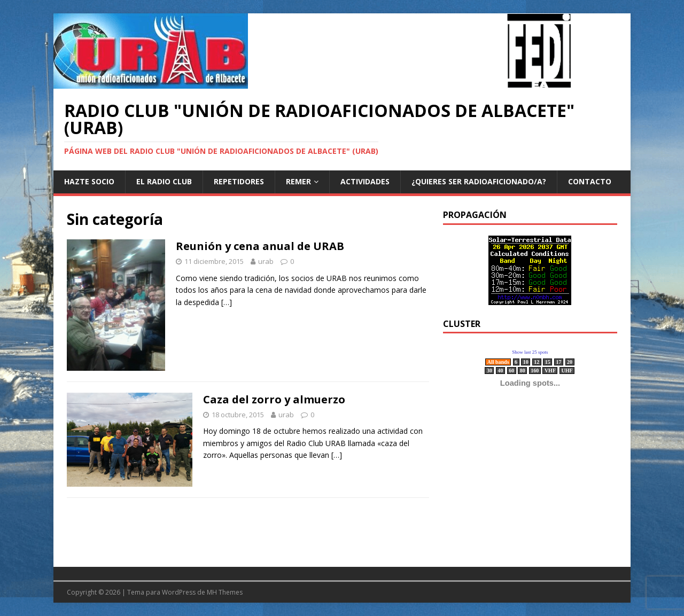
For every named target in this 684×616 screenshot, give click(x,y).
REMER (298, 181)
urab (266, 261)
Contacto (590, 181)
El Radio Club (164, 181)
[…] (227, 302)
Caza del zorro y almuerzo (274, 399)
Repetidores (239, 181)
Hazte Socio (89, 181)
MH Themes (225, 592)
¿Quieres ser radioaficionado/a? (479, 181)
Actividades (365, 181)
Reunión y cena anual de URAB (260, 246)
